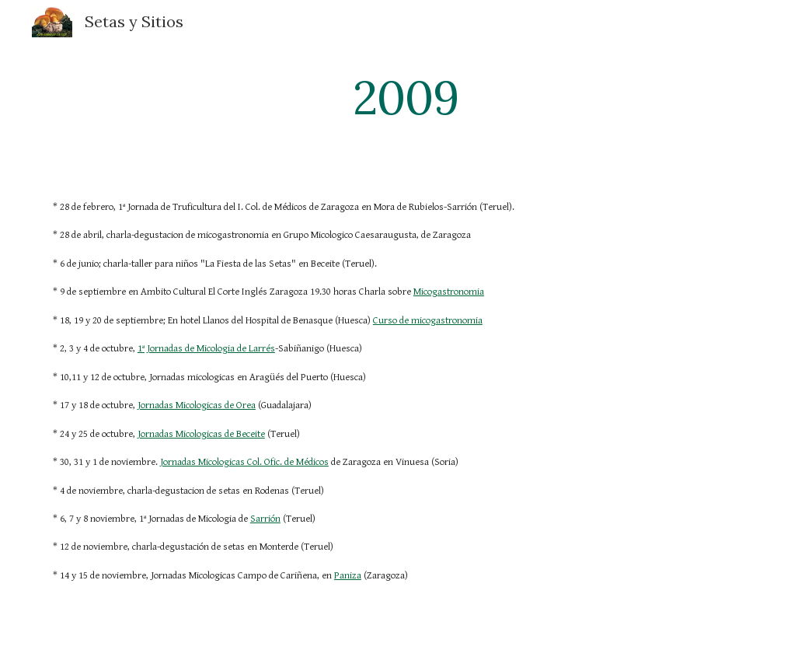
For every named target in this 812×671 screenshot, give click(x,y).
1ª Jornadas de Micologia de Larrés (206, 349)
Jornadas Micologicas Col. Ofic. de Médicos (244, 462)
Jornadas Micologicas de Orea (197, 405)
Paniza (348, 576)
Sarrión (265, 519)
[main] (406, 97)
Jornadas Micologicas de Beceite (201, 434)
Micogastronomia (449, 292)
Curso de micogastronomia (428, 321)
